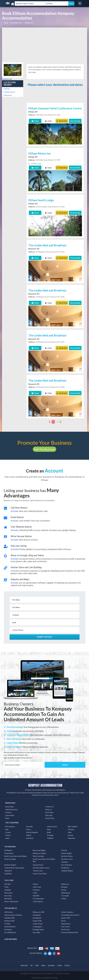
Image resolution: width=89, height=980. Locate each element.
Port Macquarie (38, 899)
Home (6, 23)
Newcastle (8, 893)
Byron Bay (8, 896)
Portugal (50, 835)
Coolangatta (37, 927)
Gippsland (8, 871)
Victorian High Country (41, 868)
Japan (7, 838)
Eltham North (9, 92)
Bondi (63, 921)
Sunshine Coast (67, 859)
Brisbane (64, 887)
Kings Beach (66, 924)
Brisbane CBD (9, 921)
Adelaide (8, 890)
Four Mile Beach (10, 932)
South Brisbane (10, 927)
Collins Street (38, 924)
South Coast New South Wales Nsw (44, 860)
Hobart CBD (37, 921)
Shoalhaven (65, 868)
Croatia (8, 832)
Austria (70, 835)
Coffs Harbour (38, 901)
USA (37, 965)
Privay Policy (50, 818)
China (60, 965)
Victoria (64, 850)
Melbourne (65, 884)
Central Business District (70, 915)
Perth (6, 887)
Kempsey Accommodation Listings (44, 978)
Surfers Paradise (67, 912)
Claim (48, 121)
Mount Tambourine (11, 901)
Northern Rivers (67, 856)
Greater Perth (38, 865)
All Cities (8, 884)
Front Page (49, 812)
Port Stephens (67, 865)
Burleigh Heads (38, 929)
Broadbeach (37, 918)
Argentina (71, 838)
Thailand (50, 838)
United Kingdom (32, 832)
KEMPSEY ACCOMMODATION (45, 785)
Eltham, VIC (29, 23)
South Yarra (65, 929)
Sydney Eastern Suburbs (13, 915)
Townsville (65, 896)
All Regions (8, 850)
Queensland (9, 853)
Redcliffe (36, 896)
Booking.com (7, 79)
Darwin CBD (66, 918)
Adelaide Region (67, 871)
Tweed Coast (38, 871)
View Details (75, 121)
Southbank (37, 915)
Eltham (7, 89)
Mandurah (8, 899)
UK (32, 965)
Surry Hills (36, 932)
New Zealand (73, 826)
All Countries (10, 826)
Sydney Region (67, 853)
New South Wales (39, 850)
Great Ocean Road (40, 874)
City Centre (65, 927)
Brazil (49, 832)
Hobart (64, 899)
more (59, 422)
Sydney (35, 884)
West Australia (38, 856)
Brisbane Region (10, 865)
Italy (7, 829)
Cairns (35, 893)
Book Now (62, 121)
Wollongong (66, 893)
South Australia (10, 859)
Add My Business (44, 449)
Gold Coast (37, 887)
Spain (49, 829)
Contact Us (49, 807)
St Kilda (7, 924)
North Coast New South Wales (16, 856)
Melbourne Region (39, 853)
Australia (29, 826)
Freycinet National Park (70, 932)
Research (8, 95)
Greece (8, 835)
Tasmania (65, 862)
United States (52, 826)
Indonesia (30, 838)
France (29, 829)
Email (35, 121)
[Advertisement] (45, 45)
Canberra (36, 890)
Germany (71, 829)
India (70, 832)
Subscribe (49, 815)
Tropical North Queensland (14, 868)
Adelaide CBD (9, 918)
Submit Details (45, 637)
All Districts (9, 912)
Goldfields (8, 874)
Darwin (64, 890)
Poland (29, 835)
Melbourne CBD (39, 912)
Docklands (8, 929)
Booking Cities (16, 23)
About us (49, 809)
